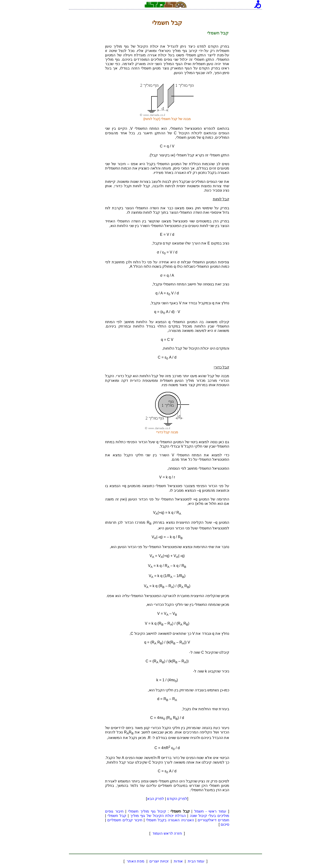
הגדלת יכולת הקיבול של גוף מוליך (158, 816)
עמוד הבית (196, 861)
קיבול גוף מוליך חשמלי (147, 811)
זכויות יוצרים (159, 861)
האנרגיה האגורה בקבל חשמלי (170, 820)
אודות (178, 861)
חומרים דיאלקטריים (213, 820)
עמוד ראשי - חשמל (210, 811)
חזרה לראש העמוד (167, 833)
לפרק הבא (156, 799)
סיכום (225, 824)
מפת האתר (135, 861)
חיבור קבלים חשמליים (125, 820)
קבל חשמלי (117, 816)
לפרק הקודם (177, 799)
